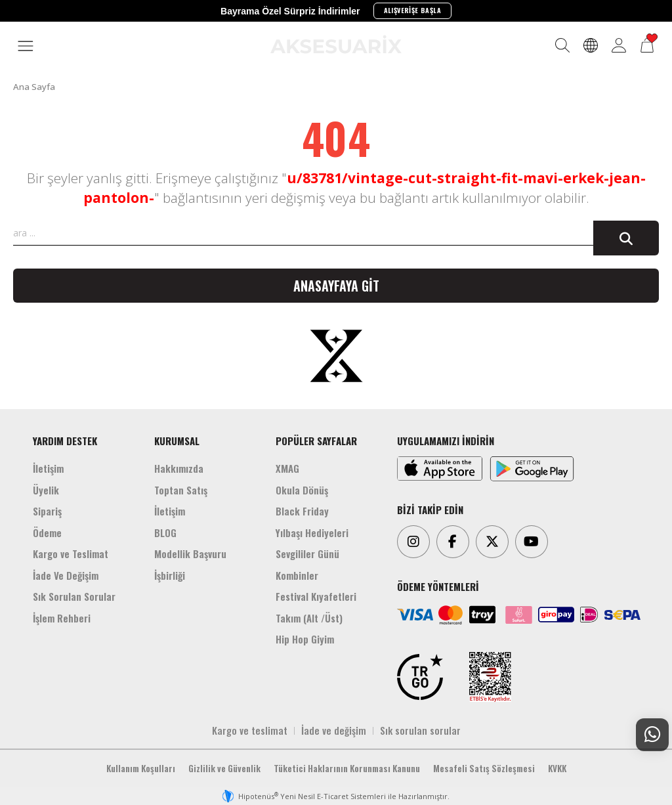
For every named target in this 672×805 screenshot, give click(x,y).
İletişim (48, 468)
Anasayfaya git (336, 286)
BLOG (165, 533)
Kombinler (297, 575)
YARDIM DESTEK (65, 441)
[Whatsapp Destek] (652, 735)
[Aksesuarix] (336, 44)
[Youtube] (532, 542)
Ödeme (47, 533)
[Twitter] (492, 542)
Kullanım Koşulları (141, 768)
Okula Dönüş (302, 490)
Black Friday (302, 511)
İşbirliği (170, 575)
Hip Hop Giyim (305, 639)
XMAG (287, 468)
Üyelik (46, 490)
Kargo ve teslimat (250, 730)
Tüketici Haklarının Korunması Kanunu (347, 768)
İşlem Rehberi (62, 618)
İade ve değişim (334, 730)
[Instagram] (413, 542)
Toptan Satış (181, 490)
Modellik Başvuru (190, 554)
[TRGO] (420, 677)
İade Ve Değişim (66, 575)
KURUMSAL (177, 441)
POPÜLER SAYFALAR (316, 441)
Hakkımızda (179, 468)
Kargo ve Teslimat (71, 554)
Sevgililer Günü (307, 554)
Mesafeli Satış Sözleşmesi (484, 768)
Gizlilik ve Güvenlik (224, 768)
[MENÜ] (26, 47)
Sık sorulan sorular (420, 730)
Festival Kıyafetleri (316, 596)
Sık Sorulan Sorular (74, 596)
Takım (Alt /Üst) (309, 618)
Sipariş (47, 511)
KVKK (557, 768)
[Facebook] (453, 542)
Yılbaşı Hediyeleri (312, 533)
